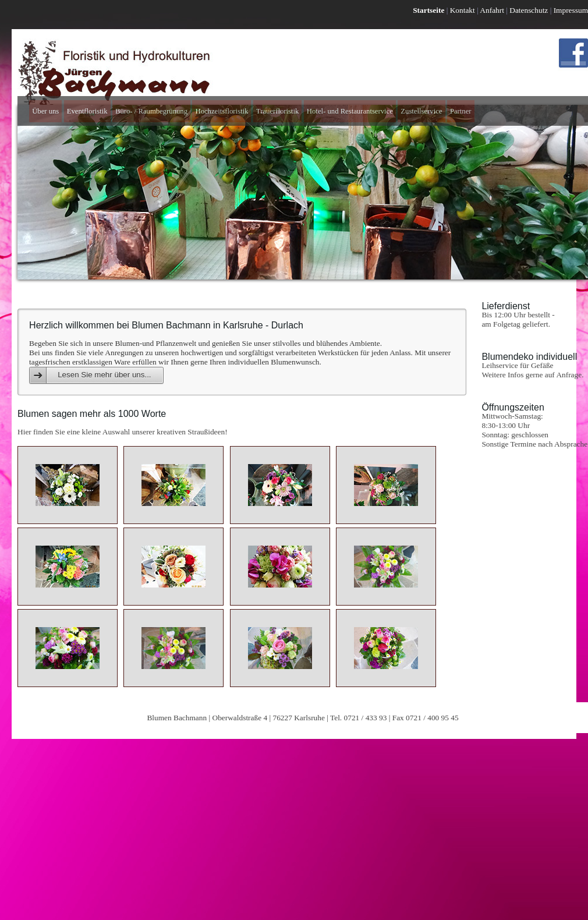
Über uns (45, 111)
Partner (461, 111)
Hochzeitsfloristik (222, 111)
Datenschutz (529, 10)
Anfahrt (492, 10)
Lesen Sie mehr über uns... (104, 375)
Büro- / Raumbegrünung (151, 111)
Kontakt (463, 10)
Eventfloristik (87, 111)
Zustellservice (421, 111)
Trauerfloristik (278, 111)
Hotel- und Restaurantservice (350, 111)
